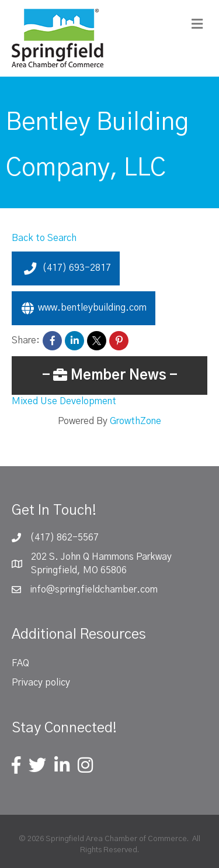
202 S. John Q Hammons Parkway (101, 557)
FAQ (20, 663)
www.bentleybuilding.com (84, 308)
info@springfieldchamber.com (94, 590)
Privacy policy (41, 683)
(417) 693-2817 (66, 268)
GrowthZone (135, 421)
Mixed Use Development (64, 401)
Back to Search (44, 238)
